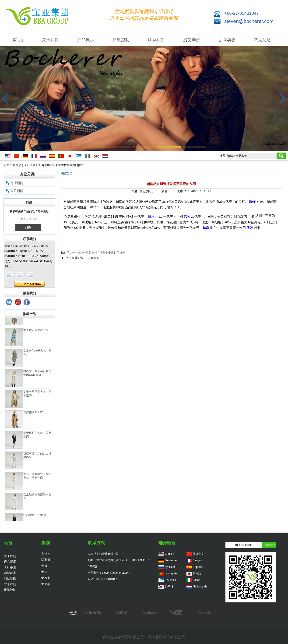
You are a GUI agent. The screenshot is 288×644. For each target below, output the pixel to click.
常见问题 (262, 40)
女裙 (44, 572)
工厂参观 (10, 567)
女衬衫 (46, 554)
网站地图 (10, 578)
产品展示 (86, 40)
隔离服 (46, 560)
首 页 (18, 40)
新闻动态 (227, 40)
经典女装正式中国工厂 (37, 516)
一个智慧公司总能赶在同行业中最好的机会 (98, 253)
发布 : (181, 191)
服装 (250, 228)
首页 (7, 165)
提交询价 (192, 40)
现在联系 (30, 284)
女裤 (44, 566)
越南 (206, 228)
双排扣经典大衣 (33, 413)
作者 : (136, 191)
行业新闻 (33, 165)
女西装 (46, 578)
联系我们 (156, 40)
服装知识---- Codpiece (86, 258)
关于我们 (50, 40)
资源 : (166, 191)
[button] (94, 147)
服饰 (253, 202)
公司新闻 (17, 191)
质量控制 (121, 40)
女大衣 (46, 584)
